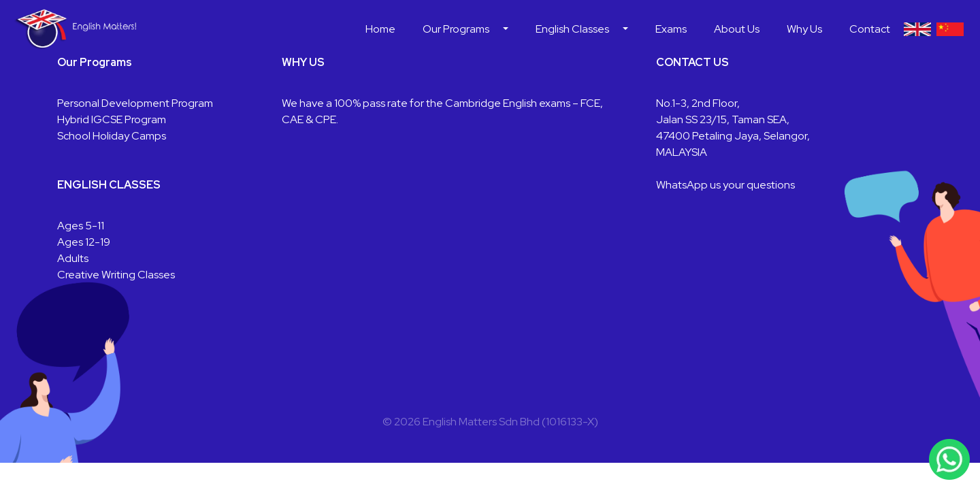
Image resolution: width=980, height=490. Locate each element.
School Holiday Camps (112, 136)
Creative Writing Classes (116, 275)
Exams (671, 29)
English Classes (572, 29)
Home (380, 29)
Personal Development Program (135, 103)
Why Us (804, 29)
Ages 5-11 (81, 226)
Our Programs (456, 29)
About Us (737, 29)
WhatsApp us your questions (725, 185)
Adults (73, 258)
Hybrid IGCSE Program (112, 119)
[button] (506, 29)
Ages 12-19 (84, 242)
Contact (870, 29)
